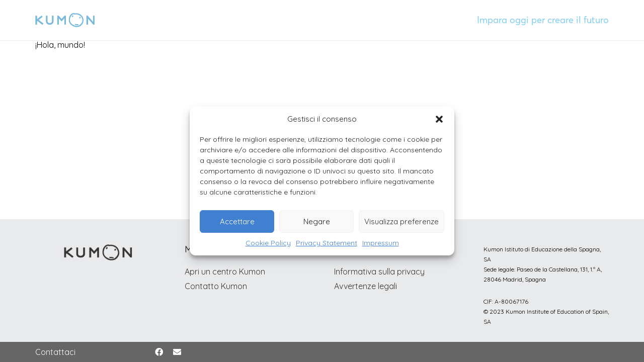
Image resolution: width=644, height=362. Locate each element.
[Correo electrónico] (177, 352)
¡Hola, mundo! (60, 45)
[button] (439, 119)
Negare (317, 221)
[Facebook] (159, 352)
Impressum (381, 243)
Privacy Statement (327, 243)
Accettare (237, 221)
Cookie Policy (268, 243)
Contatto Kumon (216, 286)
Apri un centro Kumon (225, 271)
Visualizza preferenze (401, 221)
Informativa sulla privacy (379, 271)
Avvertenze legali (366, 286)
